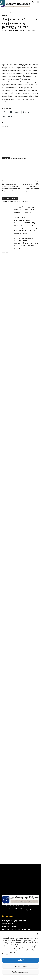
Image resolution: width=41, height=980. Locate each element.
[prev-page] (4, 254)
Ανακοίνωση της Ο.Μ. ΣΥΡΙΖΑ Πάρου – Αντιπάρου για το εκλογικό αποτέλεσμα (31, 187)
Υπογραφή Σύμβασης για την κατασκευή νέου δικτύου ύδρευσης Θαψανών (26, 210)
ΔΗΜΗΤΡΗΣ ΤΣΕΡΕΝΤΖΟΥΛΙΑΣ (15, 31)
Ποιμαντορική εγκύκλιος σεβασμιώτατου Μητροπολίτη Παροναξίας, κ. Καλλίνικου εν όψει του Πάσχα (26, 243)
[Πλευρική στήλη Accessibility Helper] (3, 3)
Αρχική (4, 12)
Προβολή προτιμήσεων (21, 972)
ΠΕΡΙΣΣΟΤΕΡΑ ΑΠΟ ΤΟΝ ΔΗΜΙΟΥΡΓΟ (16, 202)
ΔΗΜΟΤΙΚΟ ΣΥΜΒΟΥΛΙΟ (18, 158)
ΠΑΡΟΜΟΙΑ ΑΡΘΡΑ (10, 199)
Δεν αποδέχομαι (21, 966)
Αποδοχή (21, 960)
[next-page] (7, 254)
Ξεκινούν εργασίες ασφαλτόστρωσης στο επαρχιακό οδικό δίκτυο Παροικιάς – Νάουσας (11, 187)
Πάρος (11, 12)
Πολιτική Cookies (18, 977)
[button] (38, 934)
